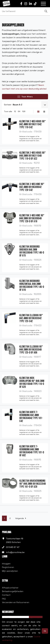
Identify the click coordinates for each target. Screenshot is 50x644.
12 (15, 111)
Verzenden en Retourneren (16, 602)
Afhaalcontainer (10, 588)
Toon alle (8, 111)
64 (19, 111)
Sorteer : (13, 105)
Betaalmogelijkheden (13, 591)
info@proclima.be (15, 552)
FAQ (4, 599)
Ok (45, 631)
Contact (6, 595)
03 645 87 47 (13, 547)
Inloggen (6, 564)
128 (24, 111)
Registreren (8, 567)
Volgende (21, 518)
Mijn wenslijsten (10, 571)
